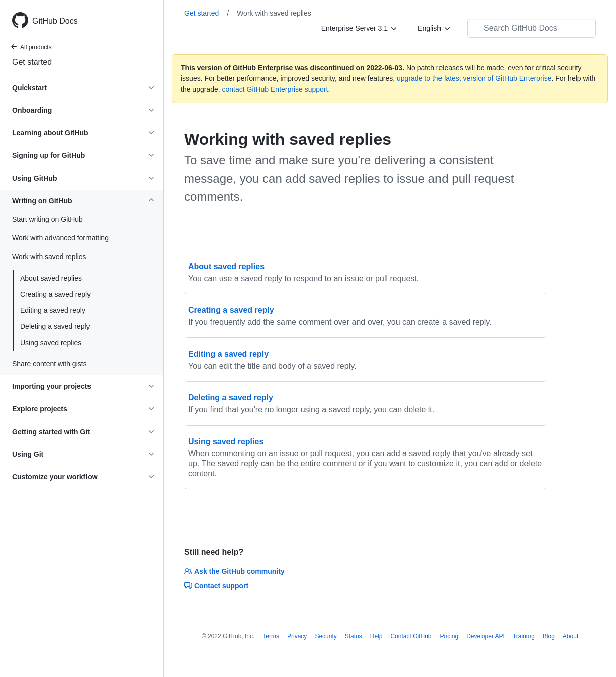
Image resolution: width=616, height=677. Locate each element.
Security (326, 636)
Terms (271, 636)
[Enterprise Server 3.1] (360, 28)
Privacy (297, 636)
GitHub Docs (55, 21)
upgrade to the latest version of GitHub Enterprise (474, 78)
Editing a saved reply (53, 310)
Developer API (486, 636)
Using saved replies (51, 343)
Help (376, 636)
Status (354, 636)
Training (524, 636)
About (570, 636)
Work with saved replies (274, 13)
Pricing (449, 636)
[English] (434, 28)
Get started (32, 62)
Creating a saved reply (55, 294)
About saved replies (51, 278)
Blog (549, 636)
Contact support (216, 586)
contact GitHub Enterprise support (275, 89)
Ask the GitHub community (234, 571)
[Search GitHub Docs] (532, 28)
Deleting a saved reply (55, 326)
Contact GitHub (411, 636)
